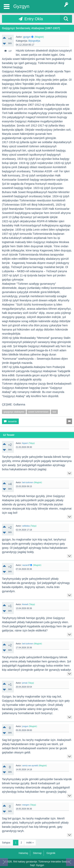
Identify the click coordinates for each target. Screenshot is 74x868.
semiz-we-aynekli (30, 765)
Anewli (25, 604)
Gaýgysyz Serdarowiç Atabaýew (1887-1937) (31, 28)
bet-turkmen (28, 482)
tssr (54, 412)
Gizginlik (51, 853)
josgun (25, 726)
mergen (26, 805)
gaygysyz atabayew (14, 412)
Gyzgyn (21, 6)
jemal (25, 683)
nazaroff (26, 565)
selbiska (26, 526)
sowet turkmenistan (38, 412)
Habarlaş (23, 853)
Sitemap (37, 853)
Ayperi (25, 443)
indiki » (30, 843)
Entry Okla (34, 19)
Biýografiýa (34, 41)
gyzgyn (27, 37)
